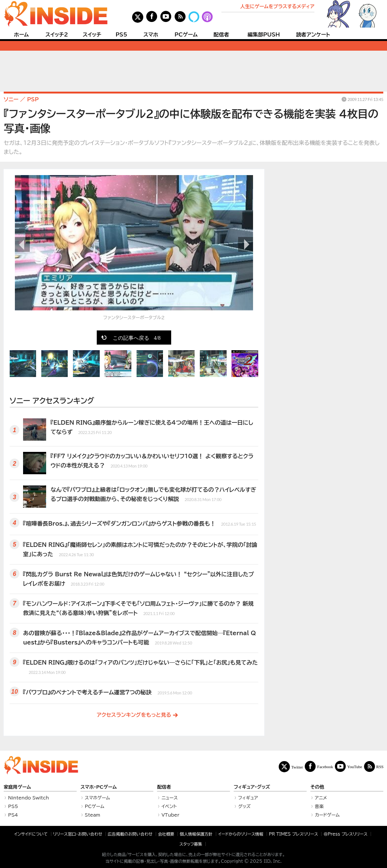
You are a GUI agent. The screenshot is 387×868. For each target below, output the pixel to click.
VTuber (170, 815)
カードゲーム (327, 815)
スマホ (151, 35)
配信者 (221, 35)
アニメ (321, 798)
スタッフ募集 (191, 844)
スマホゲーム (97, 798)
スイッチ (92, 35)
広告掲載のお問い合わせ (130, 834)
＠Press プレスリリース (345, 834)
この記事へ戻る (137, 338)
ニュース (170, 798)
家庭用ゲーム (17, 787)
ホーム (21, 35)
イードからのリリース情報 (241, 834)
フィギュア (248, 798)
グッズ (244, 806)
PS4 (13, 815)
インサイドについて (31, 834)
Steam (93, 815)
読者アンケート (313, 35)
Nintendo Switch (29, 798)
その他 (317, 787)
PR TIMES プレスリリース (293, 834)
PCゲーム (186, 35)
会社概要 (166, 834)
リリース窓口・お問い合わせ (78, 834)
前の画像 (22, 244)
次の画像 (246, 244)
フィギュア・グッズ (252, 787)
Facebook (325, 766)
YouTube (355, 766)
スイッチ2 (57, 35)
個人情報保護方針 (196, 834)
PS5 (121, 35)
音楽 (319, 806)
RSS (380, 766)
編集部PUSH (264, 35)
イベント (169, 806)
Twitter (297, 767)
